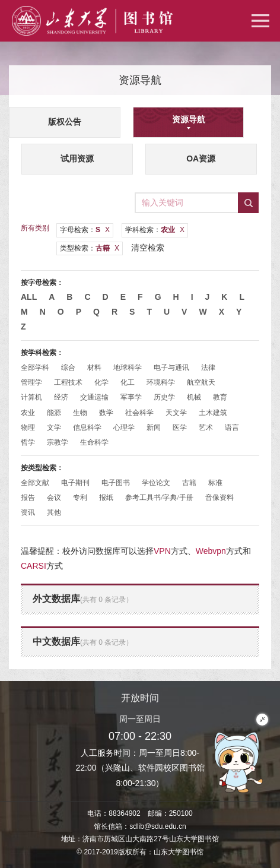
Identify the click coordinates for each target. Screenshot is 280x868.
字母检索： (85, 230)
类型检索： (90, 248)
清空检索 (148, 248)
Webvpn (211, 551)
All (29, 297)
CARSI (34, 566)
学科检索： (155, 230)
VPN (162, 551)
